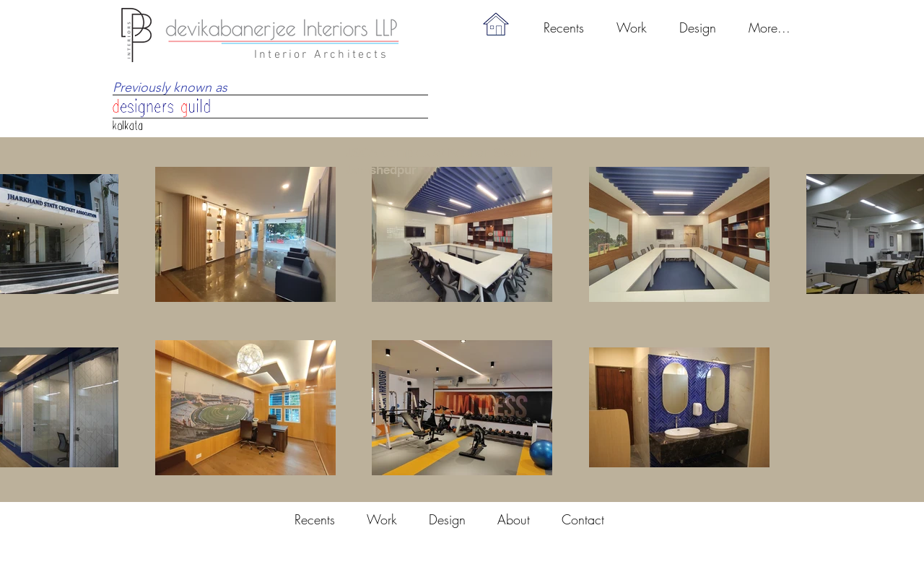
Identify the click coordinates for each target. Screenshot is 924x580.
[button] (631, 27)
